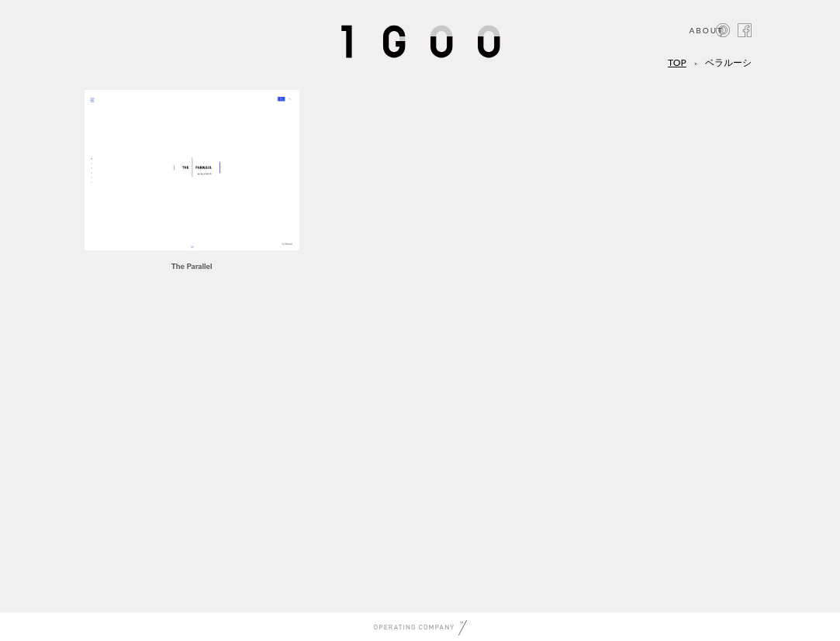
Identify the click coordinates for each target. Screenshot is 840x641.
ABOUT (706, 30)
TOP (677, 62)
